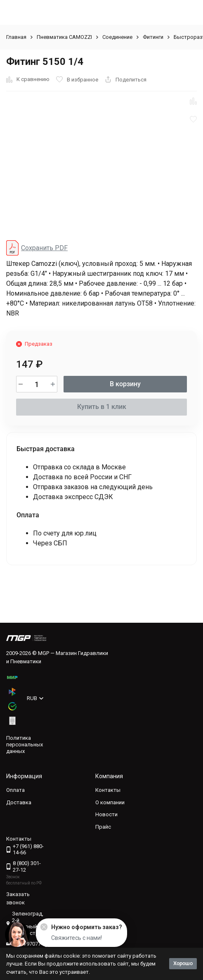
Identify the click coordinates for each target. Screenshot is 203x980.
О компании (110, 802)
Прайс (103, 827)
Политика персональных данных (25, 744)
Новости (106, 814)
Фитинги (153, 37)
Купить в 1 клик (102, 407)
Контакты (108, 790)
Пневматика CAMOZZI (64, 37)
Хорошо (183, 963)
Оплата (15, 790)
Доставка (19, 802)
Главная (16, 37)
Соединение (117, 37)
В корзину (125, 384)
